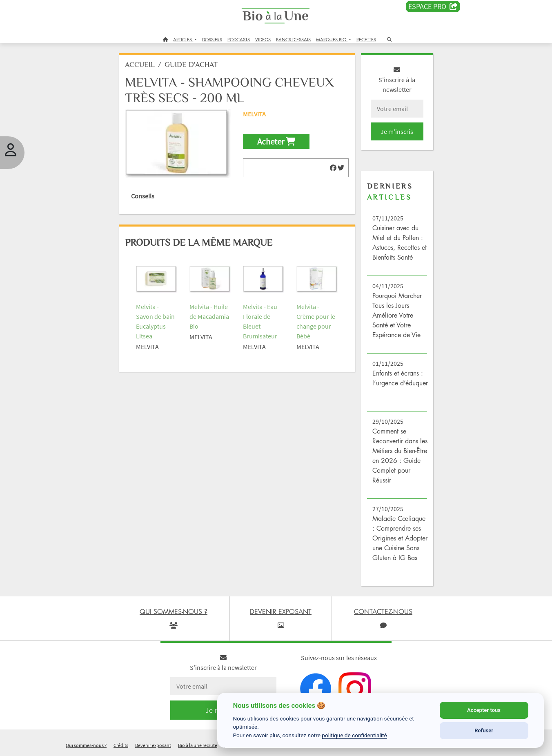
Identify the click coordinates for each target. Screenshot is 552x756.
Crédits (121, 745)
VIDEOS (263, 39)
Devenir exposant (153, 745)
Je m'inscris (397, 131)
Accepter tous (484, 710)
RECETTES (366, 39)
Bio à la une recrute (198, 745)
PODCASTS (239, 39)
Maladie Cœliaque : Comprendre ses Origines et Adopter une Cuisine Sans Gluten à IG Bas (400, 538)
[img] (333, 168)
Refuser (484, 730)
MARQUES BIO (332, 39)
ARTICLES (183, 39)
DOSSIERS (212, 39)
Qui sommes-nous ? (86, 745)
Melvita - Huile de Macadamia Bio (209, 316)
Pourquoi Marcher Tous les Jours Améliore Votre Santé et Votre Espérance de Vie (397, 315)
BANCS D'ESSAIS (293, 39)
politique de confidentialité (354, 735)
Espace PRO (433, 7)
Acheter (276, 142)
